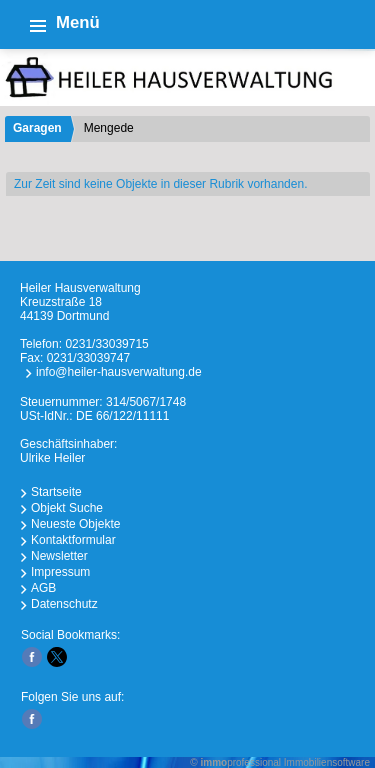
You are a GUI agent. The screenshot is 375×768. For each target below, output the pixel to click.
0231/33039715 (106, 344)
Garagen (37, 128)
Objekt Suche (67, 508)
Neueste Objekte (75, 524)
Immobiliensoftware (327, 762)
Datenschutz (64, 604)
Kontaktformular (73, 540)
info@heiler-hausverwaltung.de (119, 372)
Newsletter (59, 556)
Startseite (56, 492)
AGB (43, 588)
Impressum (60, 572)
